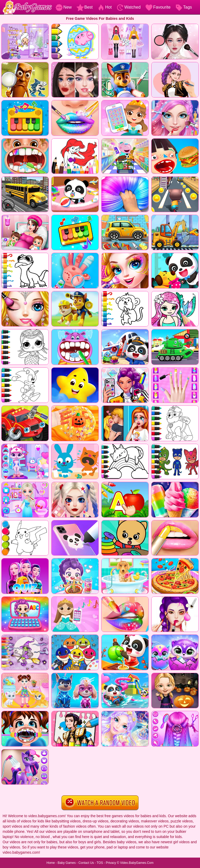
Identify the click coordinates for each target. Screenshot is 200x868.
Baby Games (67, 863)
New (64, 7)
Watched (129, 7)
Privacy (111, 863)
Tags (184, 7)
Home (51, 863)
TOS (100, 863)
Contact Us (86, 863)
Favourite (158, 7)
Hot (105, 7)
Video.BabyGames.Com (137, 863)
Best (85, 7)
